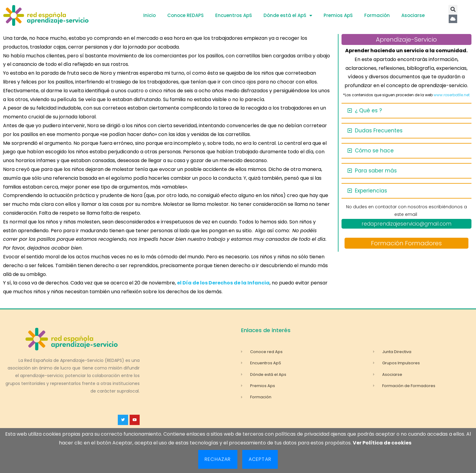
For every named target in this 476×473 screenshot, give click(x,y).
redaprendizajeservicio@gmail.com (406, 224)
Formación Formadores (406, 243)
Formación (377, 15)
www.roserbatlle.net (452, 95)
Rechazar (218, 459)
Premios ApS (338, 15)
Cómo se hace (374, 151)
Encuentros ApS (234, 15)
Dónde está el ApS (288, 16)
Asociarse (413, 15)
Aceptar (260, 459)
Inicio (150, 15)
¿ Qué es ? (368, 111)
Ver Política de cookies (382, 443)
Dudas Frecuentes (379, 131)
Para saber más (376, 171)
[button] (453, 9)
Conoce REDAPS (185, 15)
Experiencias (371, 191)
